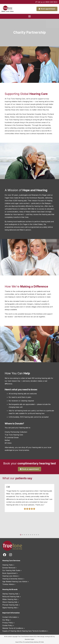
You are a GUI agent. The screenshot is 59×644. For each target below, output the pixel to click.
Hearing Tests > (8, 565)
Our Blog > (6, 620)
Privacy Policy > (8, 623)
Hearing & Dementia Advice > (13, 579)
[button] (29, 16)
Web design (41, 637)
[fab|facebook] (5, 555)
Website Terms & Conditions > (14, 628)
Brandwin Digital (29, 639)
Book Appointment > (10, 573)
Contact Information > (11, 617)
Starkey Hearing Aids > (11, 594)
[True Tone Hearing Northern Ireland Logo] (8, 8)
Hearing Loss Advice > (11, 576)
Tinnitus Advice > (9, 584)
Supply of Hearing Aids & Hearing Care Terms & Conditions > (25, 631)
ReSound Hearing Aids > (12, 597)
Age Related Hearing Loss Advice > (16, 581)
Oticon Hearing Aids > (11, 602)
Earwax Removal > (9, 568)
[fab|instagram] (11, 555)
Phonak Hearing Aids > (11, 605)
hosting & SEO (49, 637)
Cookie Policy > (8, 625)
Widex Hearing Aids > (10, 599)
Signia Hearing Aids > (10, 608)
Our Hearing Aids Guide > (12, 570)
